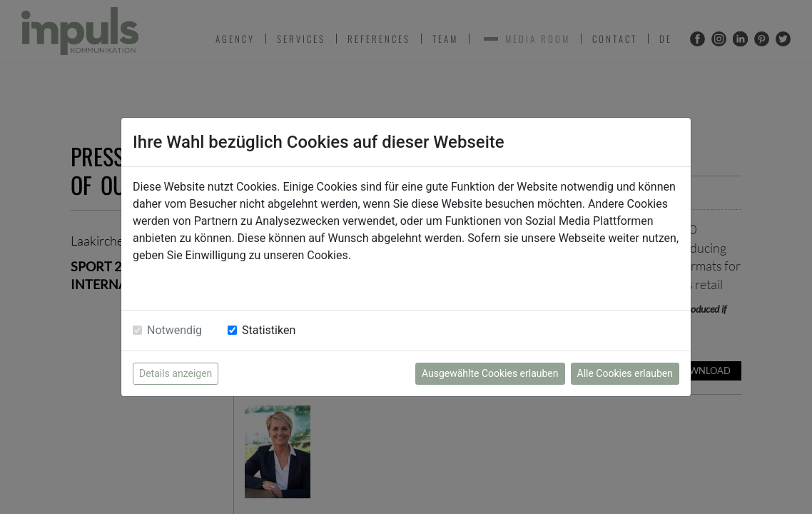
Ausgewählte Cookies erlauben (490, 373)
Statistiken (269, 330)
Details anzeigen (176, 373)
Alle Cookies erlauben (625, 373)
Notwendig (174, 330)
